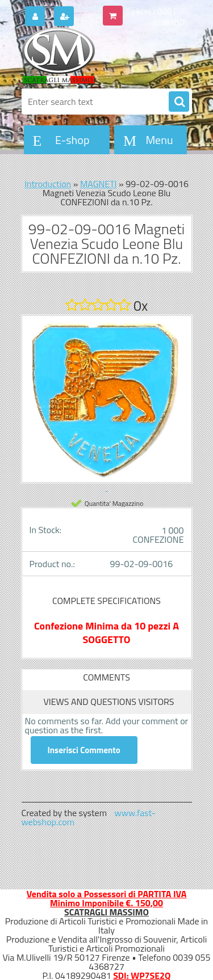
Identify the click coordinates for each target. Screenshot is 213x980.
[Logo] (100, 56)
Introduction (48, 184)
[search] (179, 102)
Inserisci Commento (84, 750)
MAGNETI (99, 184)
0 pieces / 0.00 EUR (156, 11)
